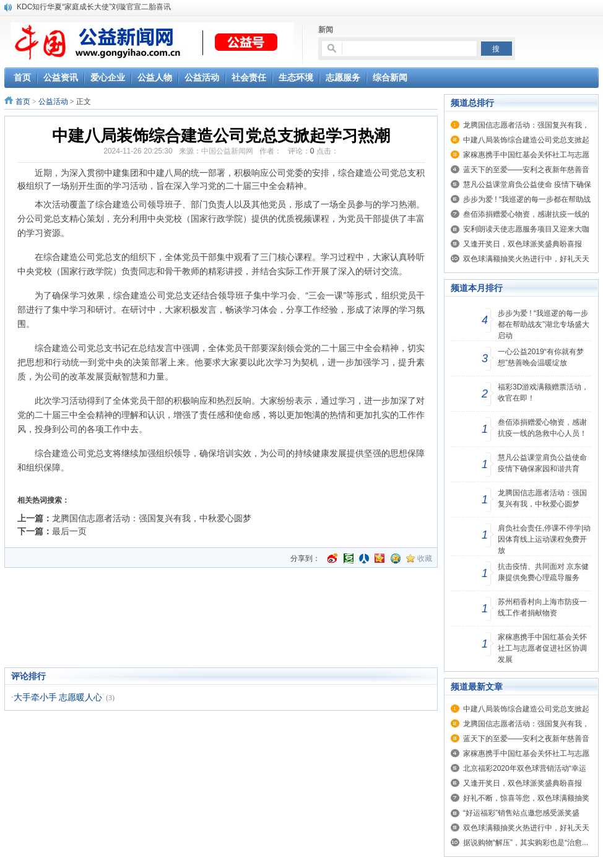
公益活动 (53, 102)
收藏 (425, 558)
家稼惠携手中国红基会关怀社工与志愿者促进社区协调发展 (542, 648)
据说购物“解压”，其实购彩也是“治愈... (526, 843)
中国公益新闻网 (227, 151)
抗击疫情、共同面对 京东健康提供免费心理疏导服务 (543, 572)
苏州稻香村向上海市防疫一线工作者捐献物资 (542, 607)
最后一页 (69, 531)
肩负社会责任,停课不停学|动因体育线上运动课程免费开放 (544, 539)
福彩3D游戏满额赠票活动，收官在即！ (543, 393)
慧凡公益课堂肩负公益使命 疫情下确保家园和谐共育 (542, 463)
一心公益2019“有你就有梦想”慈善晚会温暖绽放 (541, 357)
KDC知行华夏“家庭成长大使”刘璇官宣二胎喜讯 (94, 7)
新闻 (326, 30)
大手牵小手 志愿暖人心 (58, 697)
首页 (23, 102)
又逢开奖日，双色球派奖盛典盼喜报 (523, 244)
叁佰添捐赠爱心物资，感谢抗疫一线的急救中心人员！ (542, 428)
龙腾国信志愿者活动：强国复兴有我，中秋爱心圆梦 (152, 518)
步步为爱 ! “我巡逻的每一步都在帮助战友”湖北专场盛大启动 (544, 324)
